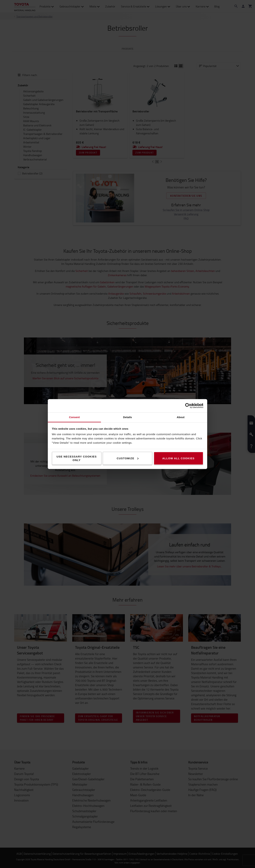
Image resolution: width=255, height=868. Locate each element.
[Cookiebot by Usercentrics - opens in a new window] (188, 406)
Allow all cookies (178, 458)
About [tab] (181, 417)
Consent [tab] (74, 417)
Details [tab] (127, 417)
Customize (128, 458)
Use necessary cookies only (77, 458)
